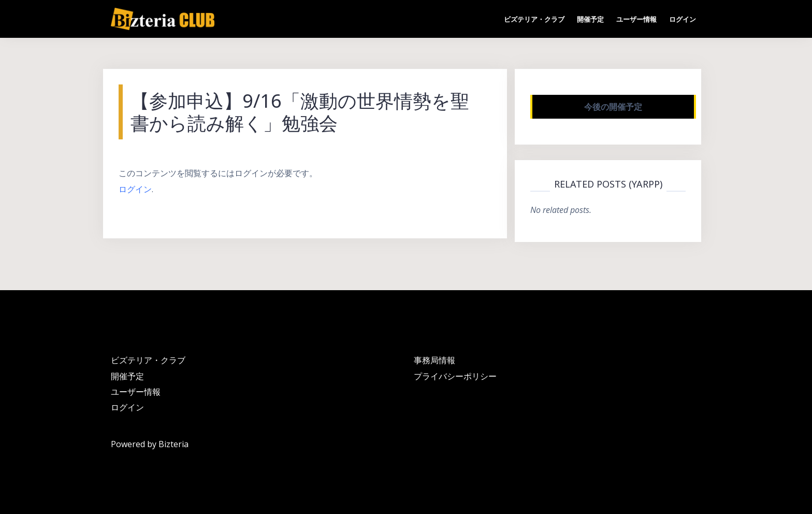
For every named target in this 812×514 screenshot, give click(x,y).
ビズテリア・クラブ (534, 19)
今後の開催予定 (613, 107)
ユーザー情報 (636, 19)
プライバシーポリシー (455, 376)
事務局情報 (434, 360)
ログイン (683, 19)
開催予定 (590, 19)
